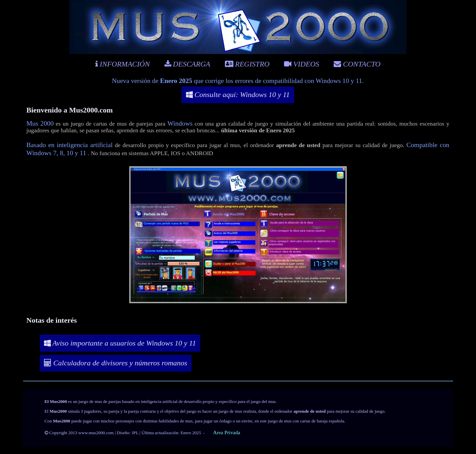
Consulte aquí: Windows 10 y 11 (238, 95)
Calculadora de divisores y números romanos (116, 363)
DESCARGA (187, 64)
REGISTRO (247, 64)
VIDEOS (301, 64)
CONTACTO (357, 64)
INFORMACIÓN (123, 64)
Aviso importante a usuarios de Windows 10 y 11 (120, 343)
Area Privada (227, 432)
